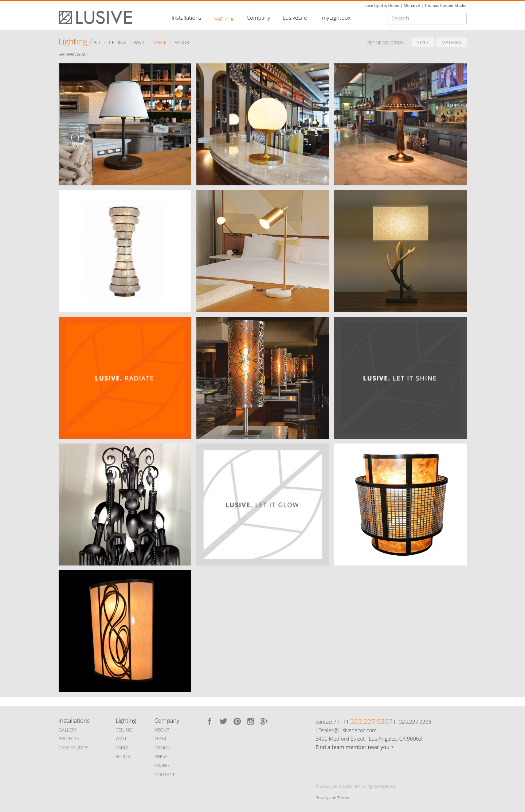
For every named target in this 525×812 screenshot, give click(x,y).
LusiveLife (295, 17)
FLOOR (123, 756)
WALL (121, 738)
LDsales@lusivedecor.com (346, 730)
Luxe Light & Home (382, 5)
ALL (98, 43)
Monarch (412, 5)
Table (160, 43)
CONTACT (165, 774)
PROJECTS (69, 738)
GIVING (162, 765)
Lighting (224, 17)
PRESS (161, 756)
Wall (140, 43)
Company (258, 17)
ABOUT (162, 730)
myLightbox (336, 17)
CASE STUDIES (74, 748)
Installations (186, 17)
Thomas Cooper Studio (446, 5)
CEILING (124, 730)
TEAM (160, 738)
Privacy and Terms (332, 798)
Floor (182, 43)
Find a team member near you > (355, 747)
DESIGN (163, 748)
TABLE (122, 748)
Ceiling (117, 43)
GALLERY (68, 730)
